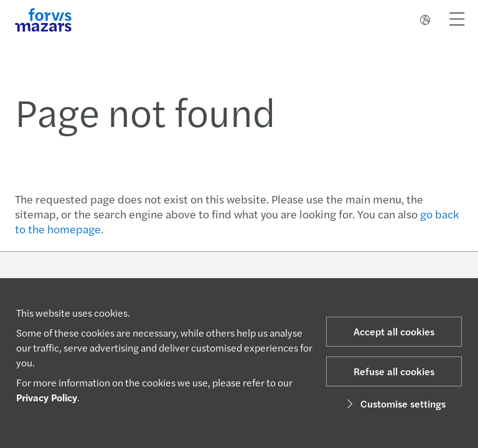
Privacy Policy (47, 397)
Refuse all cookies (394, 371)
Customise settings (394, 404)
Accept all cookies (394, 331)
